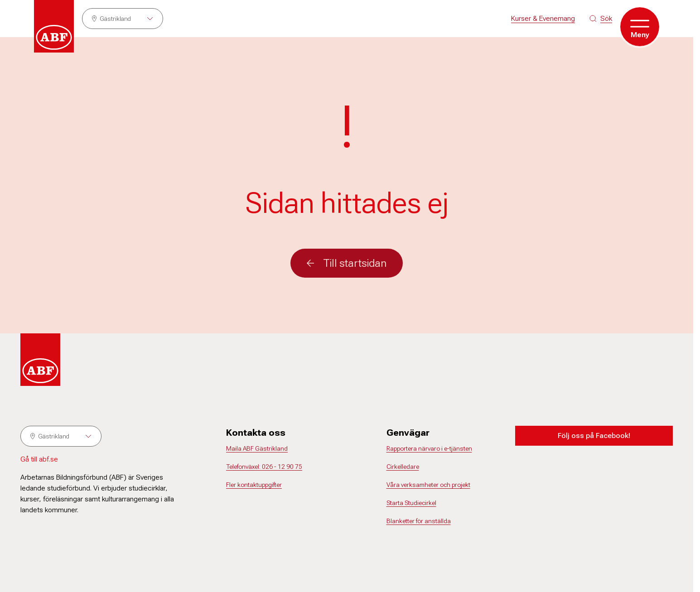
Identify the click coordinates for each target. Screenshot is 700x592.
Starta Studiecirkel (411, 503)
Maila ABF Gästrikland (257, 448)
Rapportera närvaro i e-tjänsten (429, 448)
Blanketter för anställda (419, 521)
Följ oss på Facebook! (594, 436)
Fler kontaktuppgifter (254, 485)
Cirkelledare (403, 467)
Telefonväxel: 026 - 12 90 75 (264, 467)
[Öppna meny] (640, 27)
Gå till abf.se (39, 459)
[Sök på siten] (601, 19)
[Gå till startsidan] (54, 26)
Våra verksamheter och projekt (428, 485)
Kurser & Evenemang (543, 18)
